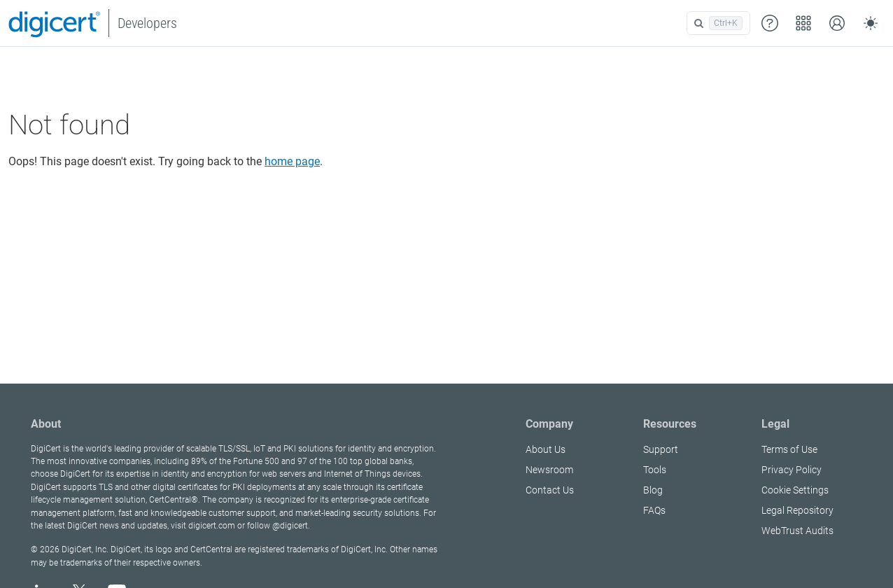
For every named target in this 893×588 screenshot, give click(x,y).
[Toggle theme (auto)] (871, 23)
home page (292, 161)
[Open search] (718, 23)
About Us (546, 449)
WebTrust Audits (797, 531)
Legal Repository (797, 510)
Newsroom (549, 470)
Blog (653, 490)
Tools (655, 470)
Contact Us (550, 490)
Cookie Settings (795, 490)
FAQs (654, 510)
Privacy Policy (792, 470)
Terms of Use (789, 449)
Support (661, 449)
